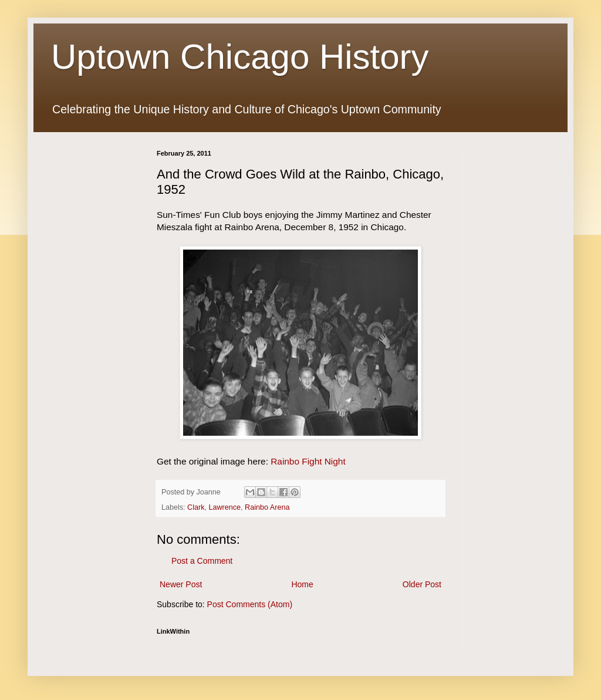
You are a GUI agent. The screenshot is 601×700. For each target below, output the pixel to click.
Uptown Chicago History (240, 57)
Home (302, 584)
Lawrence (225, 507)
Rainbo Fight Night (308, 461)
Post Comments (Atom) (250, 604)
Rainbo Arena (267, 507)
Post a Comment (202, 561)
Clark (196, 507)
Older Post (422, 584)
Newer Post (181, 584)
